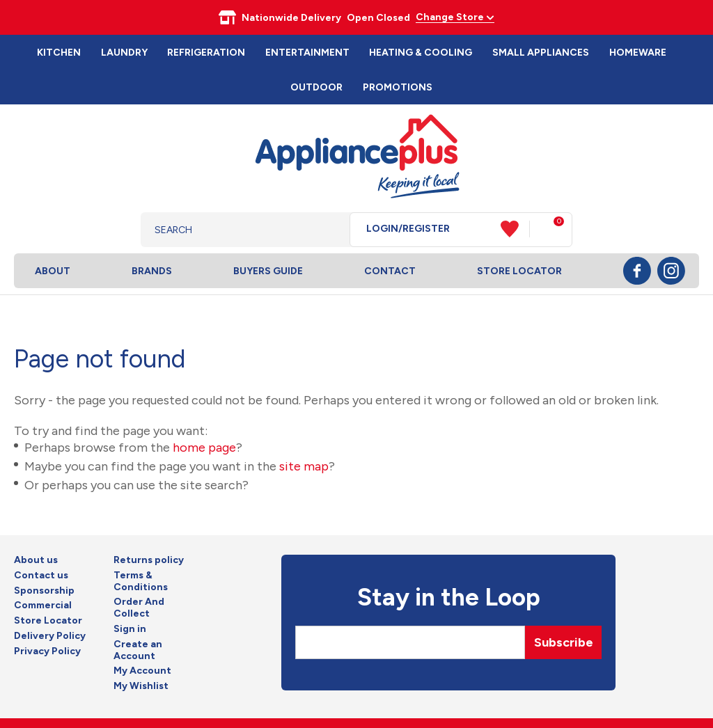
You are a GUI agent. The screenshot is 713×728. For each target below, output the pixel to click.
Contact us (41, 576)
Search (328, 230)
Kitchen (59, 53)
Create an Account (138, 650)
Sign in (130, 629)
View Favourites (515, 229)
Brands (152, 271)
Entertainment (307, 53)
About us (36, 560)
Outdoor (316, 87)
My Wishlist (141, 686)
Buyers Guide (268, 271)
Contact (390, 271)
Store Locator (519, 271)
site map (304, 466)
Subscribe (564, 642)
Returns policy (149, 560)
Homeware (638, 53)
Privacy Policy (47, 651)
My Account (142, 671)
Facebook (637, 271)
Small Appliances (541, 53)
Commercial (43, 606)
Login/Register (408, 229)
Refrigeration (206, 53)
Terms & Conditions (141, 581)
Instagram (671, 271)
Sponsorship (44, 591)
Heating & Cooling (421, 53)
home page (204, 448)
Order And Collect (139, 608)
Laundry (124, 53)
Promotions (398, 87)
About (53, 271)
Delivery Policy (50, 636)
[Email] (410, 642)
